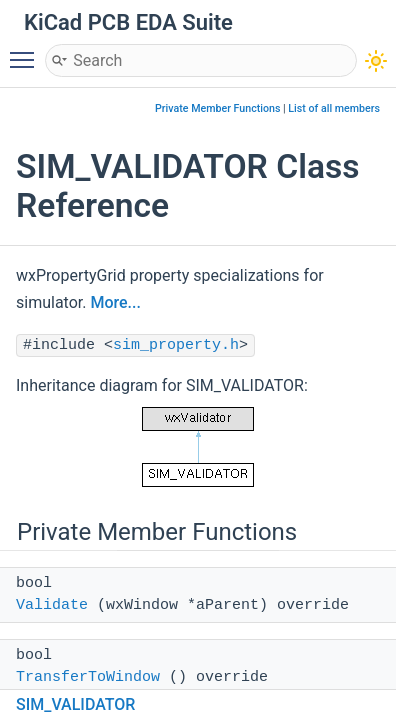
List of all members (334, 108)
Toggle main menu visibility (27, 51)
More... (115, 302)
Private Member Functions (217, 108)
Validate (52, 605)
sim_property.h (176, 345)
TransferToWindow (88, 677)
